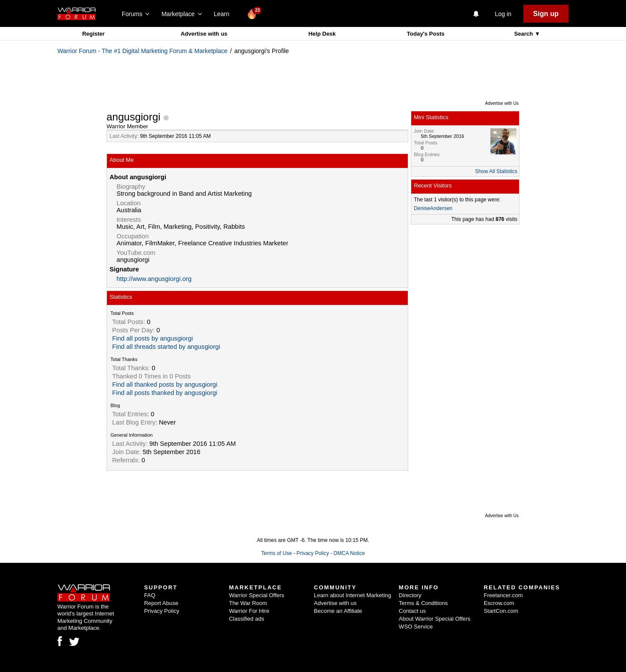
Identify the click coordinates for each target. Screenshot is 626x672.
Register (93, 34)
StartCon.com (501, 611)
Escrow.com (499, 603)
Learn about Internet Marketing (353, 595)
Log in (503, 14)
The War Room (248, 603)
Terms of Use (277, 553)
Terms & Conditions (423, 603)
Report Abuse (161, 603)
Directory (410, 595)
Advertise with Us (502, 103)
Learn (224, 14)
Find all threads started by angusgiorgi (166, 347)
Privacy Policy (313, 553)
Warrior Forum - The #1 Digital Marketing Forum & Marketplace (142, 51)
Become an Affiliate (338, 611)
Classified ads (247, 619)
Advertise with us (204, 34)
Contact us (412, 611)
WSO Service (416, 627)
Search (524, 34)
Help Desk (322, 34)
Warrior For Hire (249, 611)
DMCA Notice (349, 553)
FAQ (150, 595)
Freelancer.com (503, 595)
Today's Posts (426, 34)
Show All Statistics (496, 171)
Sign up (546, 14)
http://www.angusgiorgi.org (154, 279)
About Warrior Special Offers (435, 619)
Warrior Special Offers (257, 595)
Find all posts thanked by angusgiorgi (165, 393)
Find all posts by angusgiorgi (153, 338)
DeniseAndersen (433, 208)
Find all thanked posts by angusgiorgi (165, 384)
